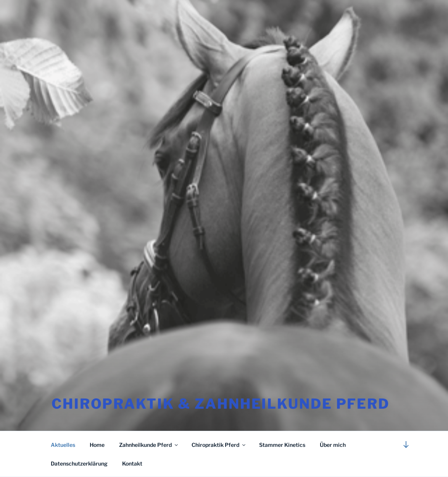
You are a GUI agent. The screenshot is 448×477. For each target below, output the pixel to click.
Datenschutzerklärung (79, 463)
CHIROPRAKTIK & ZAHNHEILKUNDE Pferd (221, 404)
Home (97, 445)
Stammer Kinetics (282, 445)
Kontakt (132, 463)
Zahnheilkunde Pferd (149, 445)
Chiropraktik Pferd (219, 445)
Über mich (333, 445)
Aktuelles (63, 445)
